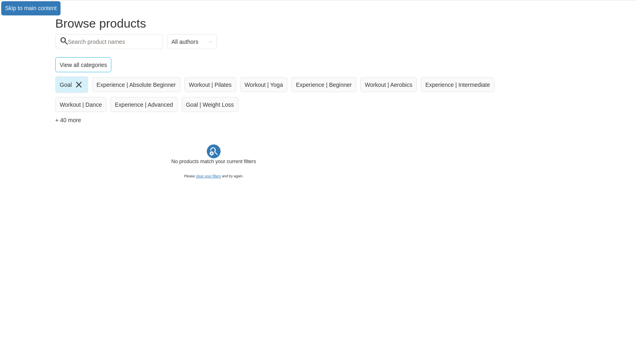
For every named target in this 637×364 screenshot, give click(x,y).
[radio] (72, 85)
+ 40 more (68, 120)
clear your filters (208, 176)
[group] (280, 94)
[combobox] (192, 42)
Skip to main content (31, 8)
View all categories (83, 65)
